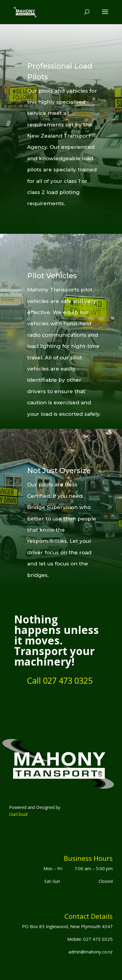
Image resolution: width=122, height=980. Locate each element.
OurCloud (18, 814)
